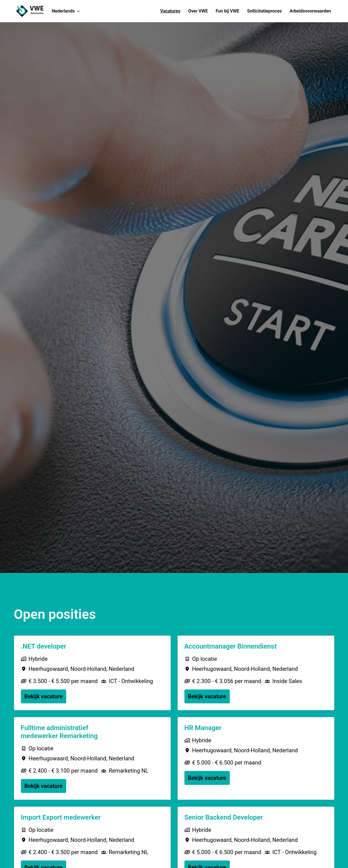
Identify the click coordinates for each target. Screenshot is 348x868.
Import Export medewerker (61, 817)
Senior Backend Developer (224, 817)
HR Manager (203, 728)
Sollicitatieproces (264, 11)
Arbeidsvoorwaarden (310, 11)
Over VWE (198, 11)
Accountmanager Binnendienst (231, 646)
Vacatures (170, 11)
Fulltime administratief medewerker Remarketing (59, 732)
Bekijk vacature (44, 696)
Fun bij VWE (227, 11)
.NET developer (44, 646)
